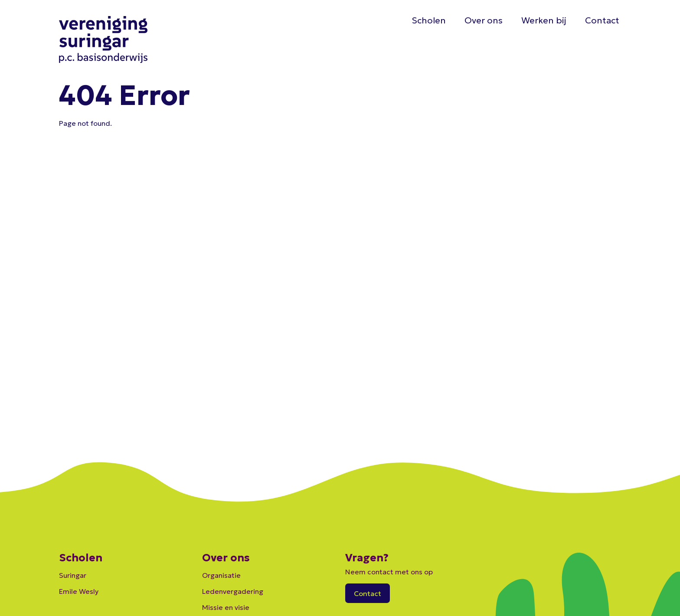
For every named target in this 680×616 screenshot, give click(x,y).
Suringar (73, 575)
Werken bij (544, 20)
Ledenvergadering (233, 591)
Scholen (429, 20)
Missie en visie (226, 607)
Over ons (484, 20)
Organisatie (221, 575)
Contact (602, 20)
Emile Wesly (79, 591)
